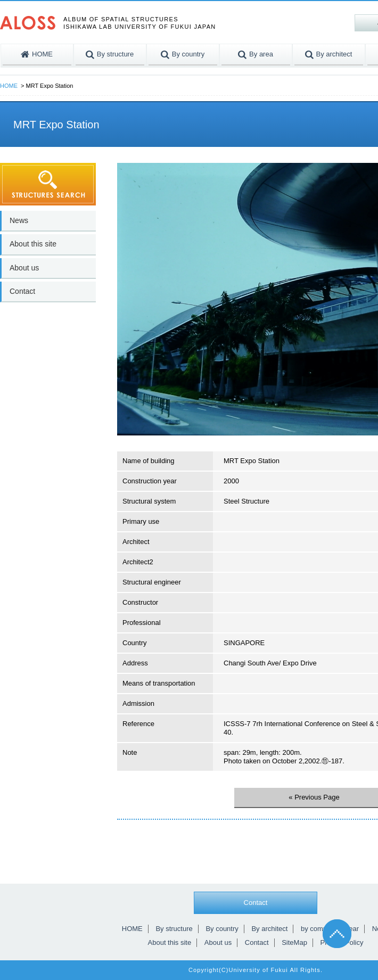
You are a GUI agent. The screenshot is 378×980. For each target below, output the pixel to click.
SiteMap (294, 942)
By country (222, 929)
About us (24, 268)
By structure (174, 929)
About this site (33, 244)
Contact (22, 291)
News (19, 220)
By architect (269, 929)
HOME (9, 86)
